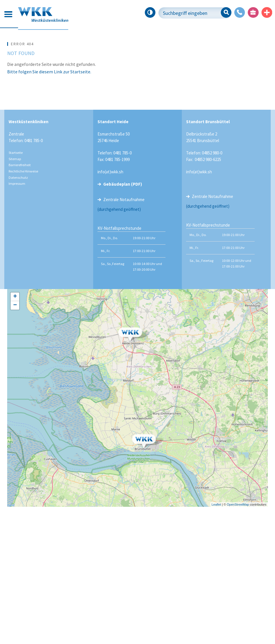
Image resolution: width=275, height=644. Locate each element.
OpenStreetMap (238, 641)
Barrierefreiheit (20, 302)
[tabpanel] (137, 98)
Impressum (17, 321)
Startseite (16, 290)
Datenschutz (18, 314)
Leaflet (216, 641)
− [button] (15, 443)
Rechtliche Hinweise (23, 308)
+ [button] (15, 434)
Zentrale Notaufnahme (124, 337)
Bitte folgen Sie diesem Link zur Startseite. (49, 209)
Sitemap (15, 296)
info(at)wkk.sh (110, 309)
